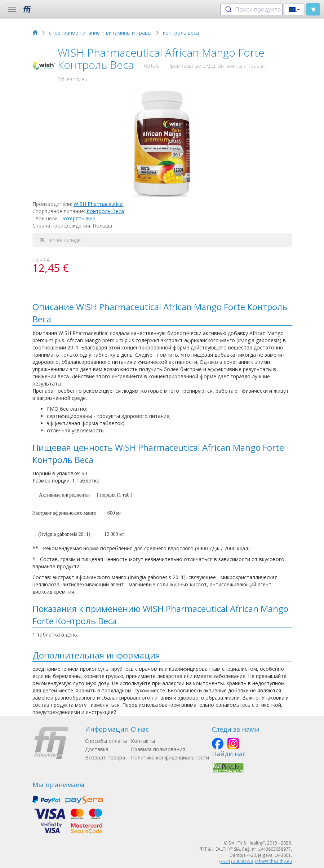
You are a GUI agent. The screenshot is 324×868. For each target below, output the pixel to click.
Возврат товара (105, 757)
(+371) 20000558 (236, 861)
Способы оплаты (106, 741)
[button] (294, 9)
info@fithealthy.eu (274, 861)
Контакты (143, 741)
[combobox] (251, 9)
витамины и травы (129, 33)
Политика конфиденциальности (170, 757)
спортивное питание (74, 33)
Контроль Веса (105, 211)
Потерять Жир (78, 218)
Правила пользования (158, 749)
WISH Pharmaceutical (99, 204)
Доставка (97, 749)
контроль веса (181, 33)
